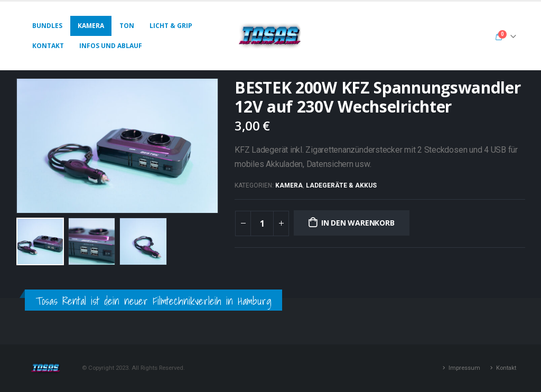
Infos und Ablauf (111, 46)
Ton (127, 26)
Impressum (464, 368)
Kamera (91, 26)
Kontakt (48, 46)
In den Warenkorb (358, 223)
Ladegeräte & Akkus (341, 185)
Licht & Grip (171, 26)
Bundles (47, 26)
